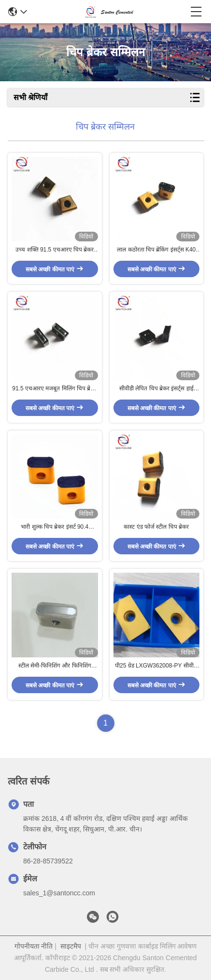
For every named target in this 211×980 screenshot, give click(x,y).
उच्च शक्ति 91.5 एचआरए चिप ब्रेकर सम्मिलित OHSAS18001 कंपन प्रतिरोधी (55, 250)
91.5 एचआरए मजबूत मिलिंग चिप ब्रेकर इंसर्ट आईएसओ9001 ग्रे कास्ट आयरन (55, 389)
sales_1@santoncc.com (59, 893)
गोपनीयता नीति (34, 946)
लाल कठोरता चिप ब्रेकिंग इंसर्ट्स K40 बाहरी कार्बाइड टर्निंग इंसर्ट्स (156, 250)
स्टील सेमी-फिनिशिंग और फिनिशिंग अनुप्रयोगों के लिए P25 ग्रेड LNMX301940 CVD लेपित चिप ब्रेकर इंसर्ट (55, 666)
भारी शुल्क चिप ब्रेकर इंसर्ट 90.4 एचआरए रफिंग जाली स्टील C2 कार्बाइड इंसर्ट (55, 527)
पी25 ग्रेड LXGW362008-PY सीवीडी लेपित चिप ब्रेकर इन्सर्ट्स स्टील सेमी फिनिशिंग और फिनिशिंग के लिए (156, 666)
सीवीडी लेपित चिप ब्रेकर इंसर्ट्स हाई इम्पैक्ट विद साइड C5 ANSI (156, 389)
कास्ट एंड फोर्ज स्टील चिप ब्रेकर (156, 527)
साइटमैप (71, 946)
